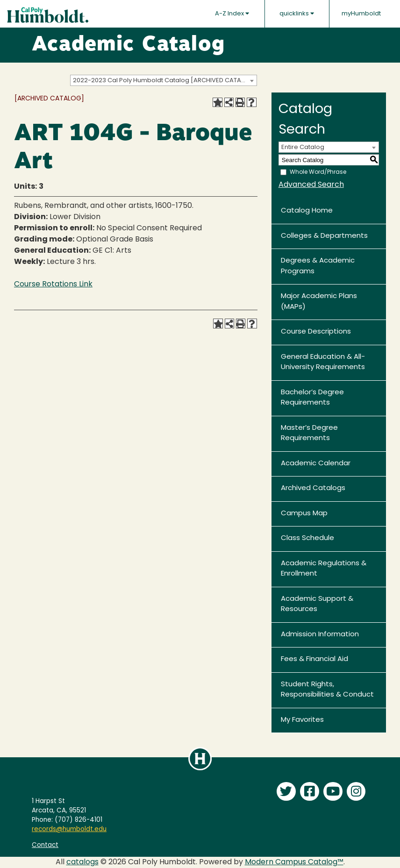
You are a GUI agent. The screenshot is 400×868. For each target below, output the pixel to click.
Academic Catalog (128, 45)
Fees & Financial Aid (314, 659)
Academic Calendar (316, 464)
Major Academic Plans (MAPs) (319, 302)
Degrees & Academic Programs (318, 266)
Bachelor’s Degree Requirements (312, 398)
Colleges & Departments (324, 236)
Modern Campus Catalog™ (294, 862)
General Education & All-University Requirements (323, 363)
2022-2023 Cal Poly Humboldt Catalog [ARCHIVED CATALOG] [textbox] (164, 81)
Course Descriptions (316, 332)
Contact (45, 845)
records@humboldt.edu (69, 829)
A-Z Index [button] (232, 14)
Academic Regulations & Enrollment (324, 569)
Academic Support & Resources (317, 605)
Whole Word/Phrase (318, 172)
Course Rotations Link (53, 285)
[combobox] (164, 80)
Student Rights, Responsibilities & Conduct (327, 690)
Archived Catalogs (313, 488)
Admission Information (320, 635)
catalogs (82, 862)
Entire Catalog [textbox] (303, 147)
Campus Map (304, 514)
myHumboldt (361, 14)
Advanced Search (311, 185)
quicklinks (297, 14)
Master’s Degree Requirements (309, 434)
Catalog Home (307, 211)
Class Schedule (307, 538)
